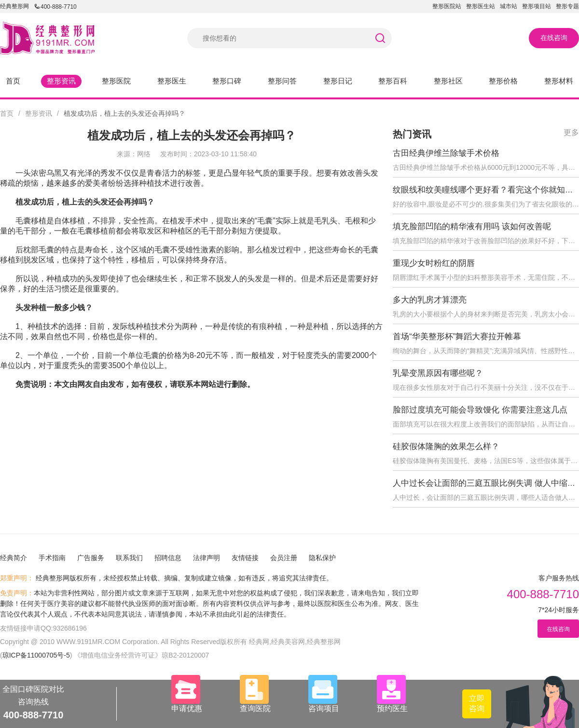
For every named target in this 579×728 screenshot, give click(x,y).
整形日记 (338, 81)
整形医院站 (447, 6)
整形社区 (448, 81)
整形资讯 (61, 81)
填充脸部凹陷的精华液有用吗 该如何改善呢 (472, 227)
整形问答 (282, 81)
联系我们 (129, 558)
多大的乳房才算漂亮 (430, 300)
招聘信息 (168, 558)
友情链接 (245, 558)
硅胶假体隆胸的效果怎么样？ (446, 446)
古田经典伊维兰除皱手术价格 (446, 153)
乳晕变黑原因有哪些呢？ (438, 373)
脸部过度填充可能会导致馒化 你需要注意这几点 (480, 410)
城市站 (509, 6)
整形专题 (567, 6)
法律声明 (207, 558)
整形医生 (172, 81)
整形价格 (503, 81)
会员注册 (284, 558)
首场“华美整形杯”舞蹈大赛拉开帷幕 (457, 337)
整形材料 (559, 81)
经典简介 (14, 558)
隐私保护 (322, 558)
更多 (571, 132)
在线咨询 (554, 38)
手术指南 (52, 558)
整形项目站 (537, 6)
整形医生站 (481, 6)
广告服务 (91, 558)
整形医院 (116, 81)
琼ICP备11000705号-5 (36, 655)
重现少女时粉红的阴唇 (434, 263)
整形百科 (393, 81)
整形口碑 (227, 81)
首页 (13, 81)
